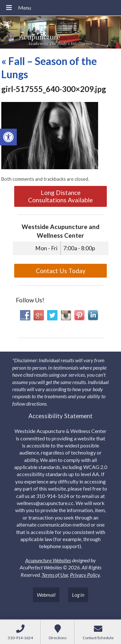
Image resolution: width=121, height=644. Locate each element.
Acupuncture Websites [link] (48, 560)
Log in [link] (78, 595)
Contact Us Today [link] (61, 271)
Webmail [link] (46, 595)
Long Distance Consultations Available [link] (60, 196)
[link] (8, 137)
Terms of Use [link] (55, 575)
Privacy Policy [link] (85, 575)
